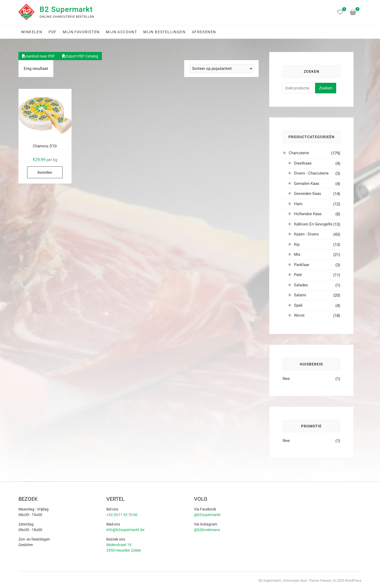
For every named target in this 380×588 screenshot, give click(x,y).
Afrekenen (204, 32)
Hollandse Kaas (308, 214)
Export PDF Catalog (80, 56)
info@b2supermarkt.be (125, 530)
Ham (298, 204)
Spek (298, 305)
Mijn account (121, 32)
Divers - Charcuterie (311, 173)
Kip (297, 244)
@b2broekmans (207, 530)
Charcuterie (299, 153)
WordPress (353, 580)
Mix (297, 254)
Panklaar (302, 265)
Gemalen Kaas (307, 184)
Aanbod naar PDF (39, 56)
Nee (286, 379)
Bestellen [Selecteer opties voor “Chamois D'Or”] (45, 172)
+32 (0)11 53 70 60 (122, 515)
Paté (298, 275)
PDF (53, 32)
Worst (299, 315)
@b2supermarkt (207, 515)
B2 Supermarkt (66, 9)
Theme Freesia (320, 580)
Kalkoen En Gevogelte (313, 224)
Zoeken (326, 88)
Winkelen (32, 32)
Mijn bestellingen (164, 32)
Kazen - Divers (306, 234)
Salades (301, 285)
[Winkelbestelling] (221, 69)
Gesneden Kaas (308, 194)
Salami (300, 295)
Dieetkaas (303, 163)
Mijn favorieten (81, 32)
